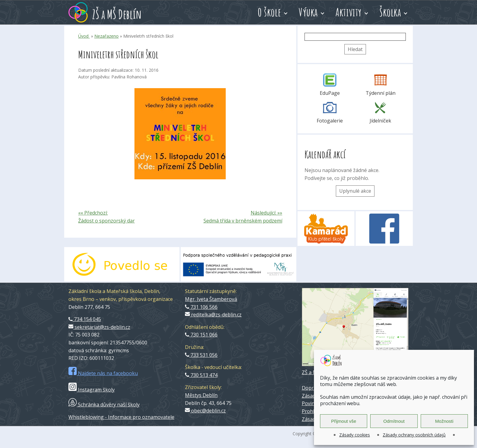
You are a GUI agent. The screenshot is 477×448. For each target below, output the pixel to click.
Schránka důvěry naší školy (104, 405)
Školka (390, 12)
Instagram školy (92, 390)
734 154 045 (85, 319)
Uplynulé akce (355, 191)
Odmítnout (394, 421)
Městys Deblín (201, 395)
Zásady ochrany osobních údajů (414, 435)
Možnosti (444, 421)
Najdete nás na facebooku (103, 373)
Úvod (84, 36)
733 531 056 (201, 355)
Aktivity (349, 12)
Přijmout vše (344, 421)
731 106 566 (201, 307)
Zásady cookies (355, 435)
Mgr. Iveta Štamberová (211, 299)
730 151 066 (201, 335)
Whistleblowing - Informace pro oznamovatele (121, 417)
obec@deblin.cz (205, 411)
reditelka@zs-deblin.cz (213, 315)
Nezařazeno (106, 36)
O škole (269, 12)
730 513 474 (201, 375)
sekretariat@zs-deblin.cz (99, 327)
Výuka (308, 12)
